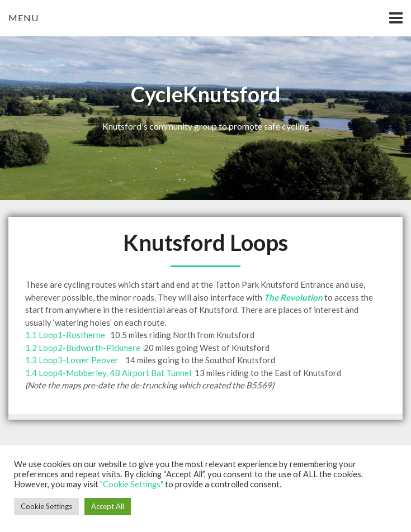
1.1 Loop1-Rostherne (65, 335)
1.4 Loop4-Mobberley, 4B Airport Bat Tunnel (108, 373)
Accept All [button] (108, 506)
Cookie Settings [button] (46, 506)
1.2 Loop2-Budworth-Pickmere (83, 348)
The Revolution (293, 297)
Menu (23, 18)
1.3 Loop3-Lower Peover (72, 360)
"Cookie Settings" (132, 484)
